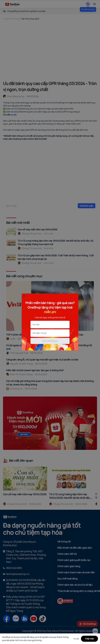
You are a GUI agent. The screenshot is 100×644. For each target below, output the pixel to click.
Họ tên (36, 324)
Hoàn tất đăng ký (50, 341)
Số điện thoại (39, 333)
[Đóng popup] (24, 296)
